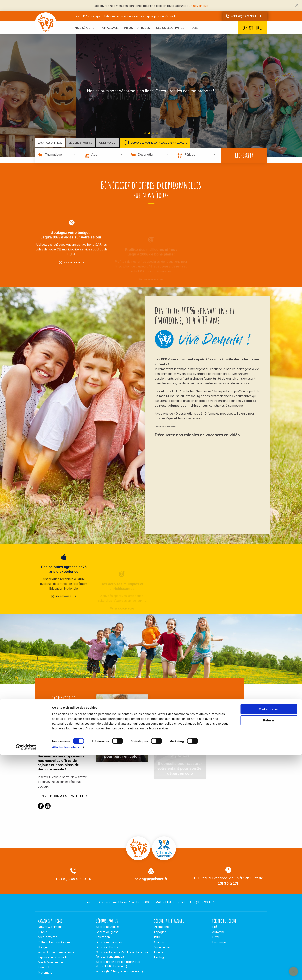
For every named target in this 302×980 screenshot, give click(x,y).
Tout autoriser (269, 934)
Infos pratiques (138, 28)
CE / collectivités (173, 28)
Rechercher (244, 155)
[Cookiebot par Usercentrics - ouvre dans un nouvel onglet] (26, 972)
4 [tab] (157, 133)
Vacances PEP (138, 836)
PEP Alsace (109, 28)
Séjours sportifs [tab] (86, 143)
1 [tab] (145, 133)
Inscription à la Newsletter (64, 784)
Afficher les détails (66, 972)
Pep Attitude (164, 836)
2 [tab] (149, 133)
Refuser (269, 945)
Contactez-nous (253, 28)
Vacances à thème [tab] (52, 143)
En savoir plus (198, 6)
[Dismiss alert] (297, 5)
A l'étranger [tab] (117, 143)
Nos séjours (85, 28)
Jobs (197, 28)
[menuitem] (85, 28)
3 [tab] (153, 133)
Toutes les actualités (64, 717)
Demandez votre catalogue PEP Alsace (165, 143)
